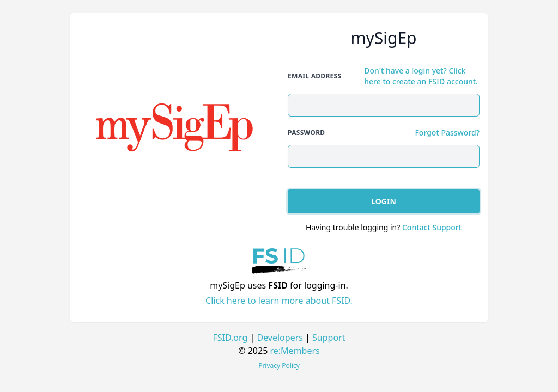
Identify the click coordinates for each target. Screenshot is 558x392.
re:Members (295, 351)
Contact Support (432, 227)
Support (329, 338)
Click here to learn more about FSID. (279, 301)
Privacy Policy (279, 366)
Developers (280, 338)
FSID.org (231, 338)
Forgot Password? (447, 133)
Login (384, 201)
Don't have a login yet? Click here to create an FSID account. (421, 76)
